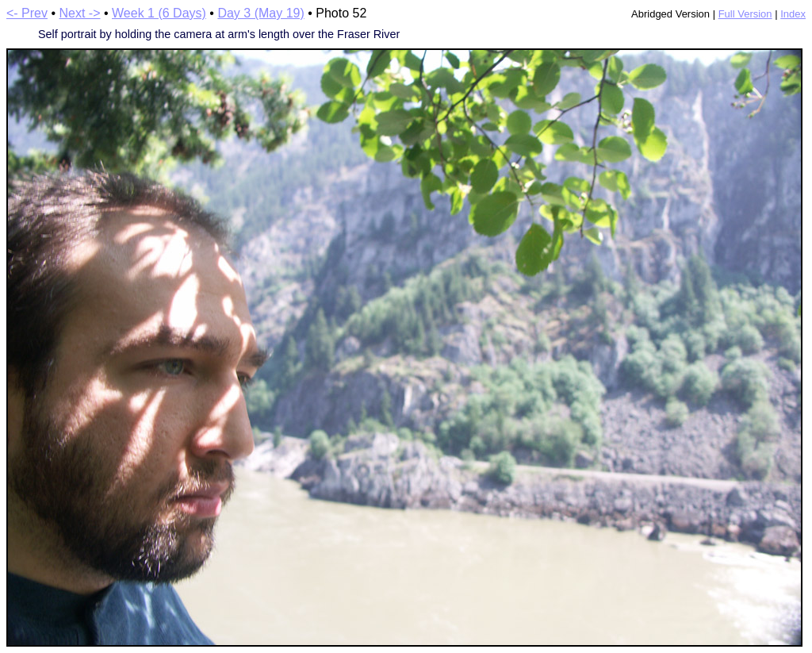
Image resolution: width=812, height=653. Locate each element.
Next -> (80, 13)
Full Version (745, 14)
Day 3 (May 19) (260, 13)
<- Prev (27, 13)
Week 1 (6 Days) (159, 13)
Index (793, 14)
